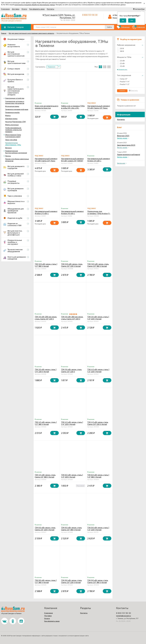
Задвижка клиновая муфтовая (17, 109)
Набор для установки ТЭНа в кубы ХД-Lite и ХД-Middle (73, 108)
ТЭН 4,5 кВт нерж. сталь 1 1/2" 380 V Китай (46, 423)
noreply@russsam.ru (124, 616)
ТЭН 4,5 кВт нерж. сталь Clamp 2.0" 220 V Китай (98, 423)
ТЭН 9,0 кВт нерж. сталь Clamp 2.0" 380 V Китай (98, 581)
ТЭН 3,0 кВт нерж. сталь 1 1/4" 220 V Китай (46, 370)
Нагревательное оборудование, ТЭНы (13, 144)
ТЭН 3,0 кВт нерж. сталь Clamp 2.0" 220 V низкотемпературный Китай (71, 373)
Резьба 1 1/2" (123, 84)
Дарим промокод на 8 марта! (129, 154)
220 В (121, 48)
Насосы (8, 156)
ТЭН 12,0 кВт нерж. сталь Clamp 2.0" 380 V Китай (98, 265)
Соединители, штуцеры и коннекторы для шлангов (15, 102)
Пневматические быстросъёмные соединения (16, 152)
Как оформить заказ (37, 9)
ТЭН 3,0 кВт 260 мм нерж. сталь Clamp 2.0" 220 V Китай (72, 319)
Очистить (134, 91)
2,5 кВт (121, 63)
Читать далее (122, 138)
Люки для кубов (11, 140)
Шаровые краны (11, 119)
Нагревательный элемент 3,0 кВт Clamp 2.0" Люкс (99, 107)
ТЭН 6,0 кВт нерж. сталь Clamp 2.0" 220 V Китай (45, 529)
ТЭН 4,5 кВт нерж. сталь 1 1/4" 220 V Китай (72, 423)
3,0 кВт (121, 66)
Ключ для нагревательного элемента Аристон (47, 107)
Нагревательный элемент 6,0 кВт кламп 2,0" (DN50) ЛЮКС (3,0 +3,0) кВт (72, 161)
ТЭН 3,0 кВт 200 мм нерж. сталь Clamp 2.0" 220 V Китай (46, 319)
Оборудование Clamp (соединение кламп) (13, 136)
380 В (121, 51)
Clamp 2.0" (122, 79)
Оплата (24, 9)
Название (52, 67)
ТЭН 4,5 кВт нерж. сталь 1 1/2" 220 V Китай (98, 370)
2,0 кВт (121, 61)
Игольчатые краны (12, 106)
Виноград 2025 (123, 136)
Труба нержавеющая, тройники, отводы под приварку (14, 130)
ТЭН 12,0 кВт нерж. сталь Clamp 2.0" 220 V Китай (72, 265)
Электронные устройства (15, 98)
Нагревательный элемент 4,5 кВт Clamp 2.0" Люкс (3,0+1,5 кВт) (46, 161)
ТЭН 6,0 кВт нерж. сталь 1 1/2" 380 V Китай (98, 476)
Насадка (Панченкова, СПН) (16, 122)
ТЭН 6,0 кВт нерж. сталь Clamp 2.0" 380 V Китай (71, 529)
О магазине (5, 9)
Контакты (51, 9)
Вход (116, 15)
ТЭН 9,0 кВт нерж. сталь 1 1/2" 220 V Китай (98, 529)
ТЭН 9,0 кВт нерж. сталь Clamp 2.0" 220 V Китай (71, 581)
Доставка (16, 9)
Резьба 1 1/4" (123, 82)
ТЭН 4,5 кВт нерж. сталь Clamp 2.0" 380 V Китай (45, 476)
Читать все (121, 163)
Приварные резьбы (12, 112)
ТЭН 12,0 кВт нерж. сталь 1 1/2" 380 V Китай (46, 265)
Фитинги (8, 148)
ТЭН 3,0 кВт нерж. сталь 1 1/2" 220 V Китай (98, 318)
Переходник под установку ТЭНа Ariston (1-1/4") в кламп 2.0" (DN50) (99, 213)
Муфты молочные (12, 125)
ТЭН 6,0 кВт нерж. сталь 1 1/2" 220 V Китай (72, 476)
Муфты (8, 115)
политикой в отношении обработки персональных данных (35, 5)
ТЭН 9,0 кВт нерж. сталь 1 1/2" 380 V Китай (46, 581)
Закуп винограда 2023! (126, 145)
